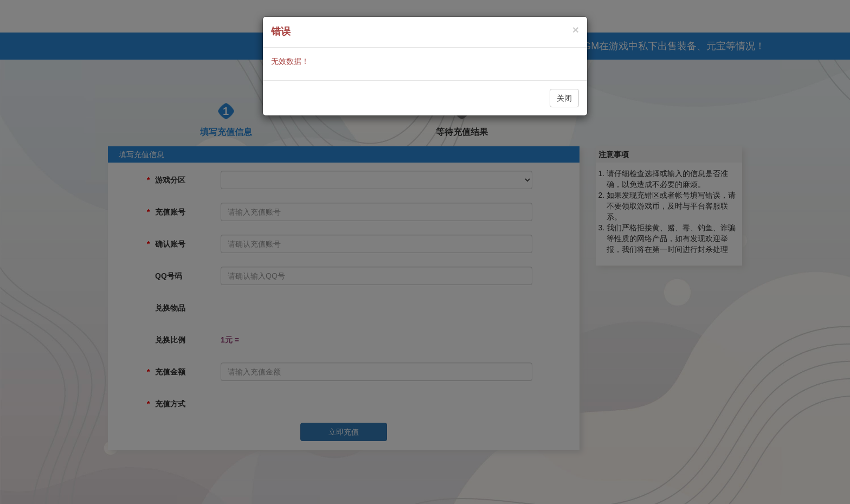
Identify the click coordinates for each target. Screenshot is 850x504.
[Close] (576, 30)
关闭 (564, 98)
